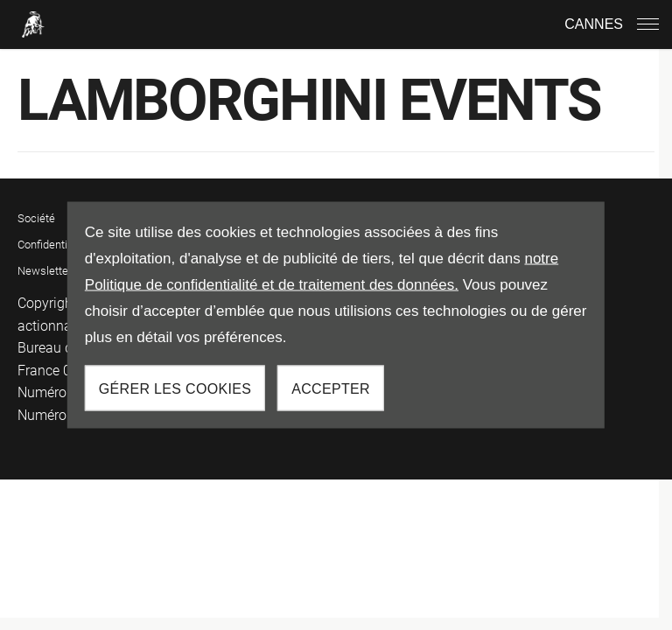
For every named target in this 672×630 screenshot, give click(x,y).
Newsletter (45, 271)
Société (36, 218)
